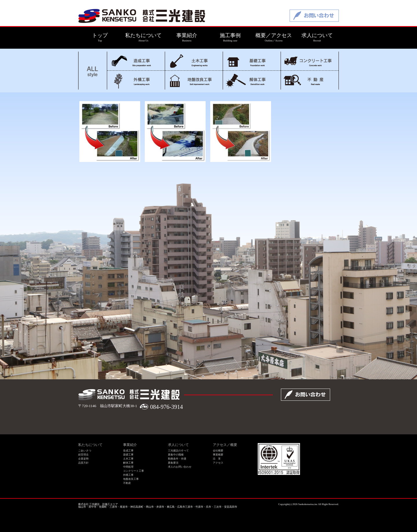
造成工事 (136, 61)
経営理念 (83, 455)
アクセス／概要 (225, 445)
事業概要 (218, 455)
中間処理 (128, 467)
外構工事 (136, 80)
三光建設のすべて (178, 451)
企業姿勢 (83, 459)
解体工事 (252, 80)
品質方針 (83, 463)
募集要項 (173, 463)
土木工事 (194, 61)
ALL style (93, 71)
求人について (178, 445)
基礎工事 (252, 61)
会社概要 (218, 451)
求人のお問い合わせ (180, 467)
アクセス (218, 463)
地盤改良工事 (194, 80)
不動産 (310, 80)
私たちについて (90, 445)
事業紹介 (130, 445)
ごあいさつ (85, 451)
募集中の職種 (176, 455)
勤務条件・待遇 (177, 459)
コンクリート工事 (310, 61)
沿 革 (217, 459)
